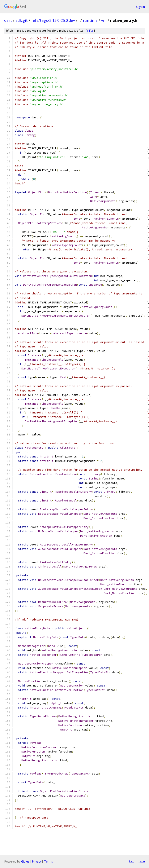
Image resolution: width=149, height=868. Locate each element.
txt (131, 861)
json (141, 861)
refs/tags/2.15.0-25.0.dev (53, 20)
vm (104, 20)
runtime (90, 20)
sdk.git (22, 20)
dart (8, 20)
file (90, 31)
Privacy (37, 861)
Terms (48, 861)
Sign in (140, 7)
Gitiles (25, 861)
